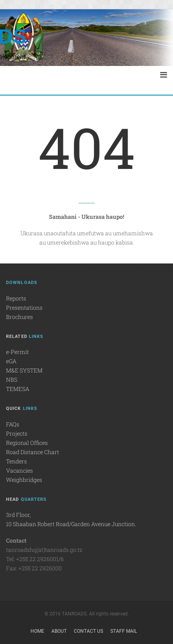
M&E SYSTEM (24, 370)
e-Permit (17, 352)
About (59, 631)
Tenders (16, 461)
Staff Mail (124, 631)
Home (37, 631)
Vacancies (19, 470)
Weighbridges (24, 480)
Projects (17, 433)
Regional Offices (27, 443)
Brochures (19, 317)
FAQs (13, 424)
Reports (16, 298)
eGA (11, 361)
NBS (12, 380)
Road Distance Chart (33, 452)
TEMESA (18, 389)
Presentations (24, 308)
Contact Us (89, 631)
